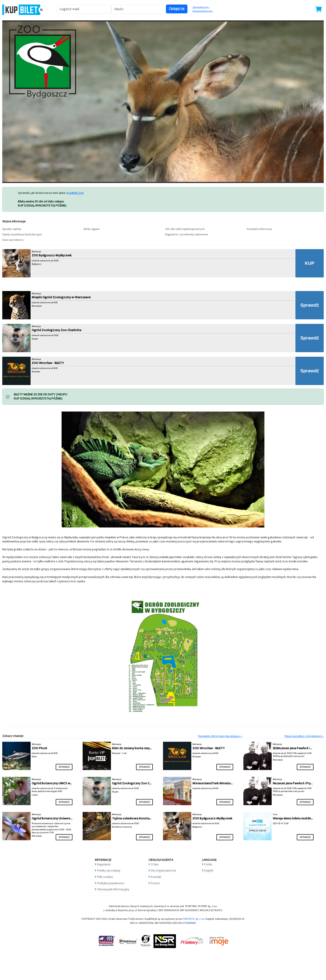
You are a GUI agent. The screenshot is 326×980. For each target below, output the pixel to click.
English (209, 870)
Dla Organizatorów (163, 870)
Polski (208, 864)
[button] (41, 229)
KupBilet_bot (75, 193)
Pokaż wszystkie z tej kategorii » (304, 736)
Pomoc (155, 883)
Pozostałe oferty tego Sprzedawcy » (220, 736)
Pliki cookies (105, 877)
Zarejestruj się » (201, 7)
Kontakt (156, 877)
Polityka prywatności (111, 883)
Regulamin (104, 864)
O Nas (155, 864)
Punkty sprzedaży (109, 870)
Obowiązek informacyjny (113, 889)
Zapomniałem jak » (203, 11)
